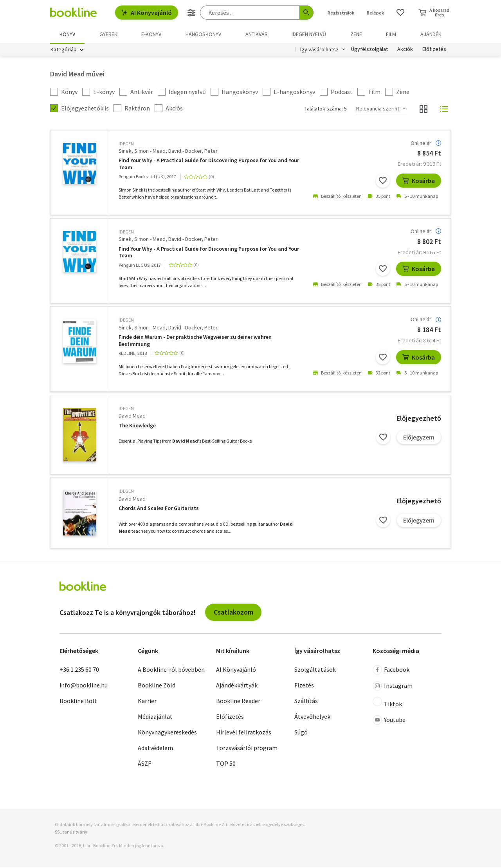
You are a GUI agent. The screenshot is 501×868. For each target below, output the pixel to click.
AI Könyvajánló (147, 13)
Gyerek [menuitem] (108, 34)
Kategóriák (63, 50)
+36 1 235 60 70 (79, 670)
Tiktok (387, 703)
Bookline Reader (238, 702)
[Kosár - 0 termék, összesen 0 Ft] (434, 13)
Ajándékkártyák (237, 686)
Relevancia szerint (378, 109)
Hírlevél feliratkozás (244, 733)
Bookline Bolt (78, 702)
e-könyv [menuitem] (151, 34)
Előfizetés (434, 50)
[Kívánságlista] (400, 13)
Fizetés (304, 686)
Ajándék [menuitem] (431, 34)
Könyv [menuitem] (67, 34)
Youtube (389, 721)
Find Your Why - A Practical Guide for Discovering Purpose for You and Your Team (209, 165)
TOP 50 (226, 764)
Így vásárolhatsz (319, 50)
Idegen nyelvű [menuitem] (309, 34)
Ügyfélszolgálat (369, 50)
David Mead (132, 416)
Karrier (147, 702)
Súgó (301, 733)
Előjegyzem (419, 438)
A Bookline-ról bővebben (171, 670)
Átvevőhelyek (312, 717)
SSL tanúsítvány (71, 833)
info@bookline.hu (84, 686)
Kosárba (419, 181)
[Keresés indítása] (306, 13)
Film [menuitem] (391, 34)
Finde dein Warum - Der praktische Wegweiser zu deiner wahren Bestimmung (195, 341)
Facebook (391, 671)
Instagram (393, 687)
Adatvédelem (155, 749)
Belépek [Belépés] (375, 13)
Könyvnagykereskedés (167, 733)
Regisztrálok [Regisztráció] (341, 13)
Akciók (405, 50)
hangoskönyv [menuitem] (203, 34)
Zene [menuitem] (356, 34)
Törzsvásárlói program (247, 749)
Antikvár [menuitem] (257, 34)
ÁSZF (144, 764)
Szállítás (306, 702)
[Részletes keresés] (191, 13)
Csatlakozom (233, 613)
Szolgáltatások (315, 670)
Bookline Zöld (157, 686)
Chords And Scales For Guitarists (159, 509)
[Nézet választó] (424, 110)
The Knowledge (137, 426)
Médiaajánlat (155, 717)
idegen (126, 144)
